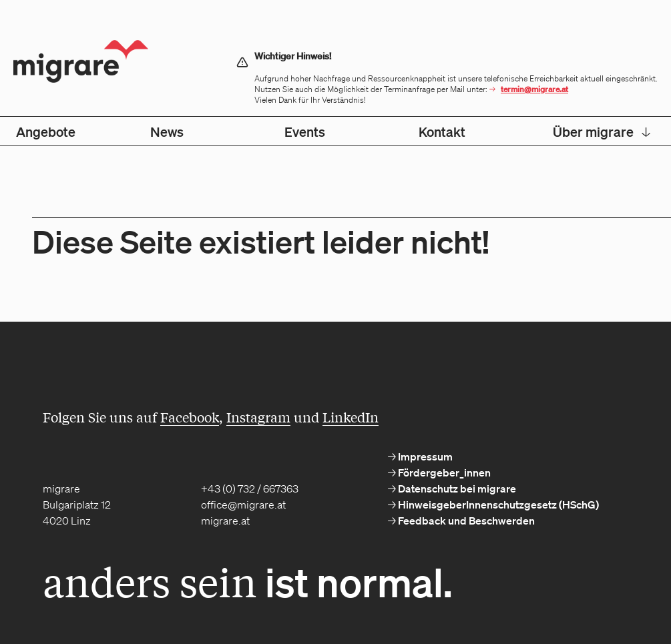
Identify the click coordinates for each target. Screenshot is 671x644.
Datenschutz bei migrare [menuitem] (456, 489)
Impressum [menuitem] (424, 456)
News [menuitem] (167, 131)
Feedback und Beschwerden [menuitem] (465, 521)
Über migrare (602, 131)
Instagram (258, 417)
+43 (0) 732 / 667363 (250, 489)
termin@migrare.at (534, 89)
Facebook (190, 417)
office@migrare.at (243, 505)
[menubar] (335, 131)
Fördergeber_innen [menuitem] (443, 472)
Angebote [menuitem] (46, 131)
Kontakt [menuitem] (442, 131)
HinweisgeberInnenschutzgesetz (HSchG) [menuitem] (497, 505)
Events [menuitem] (305, 131)
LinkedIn (351, 417)
